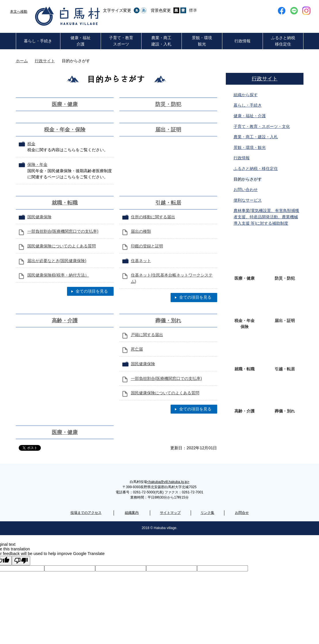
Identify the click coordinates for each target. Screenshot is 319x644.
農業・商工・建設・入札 (256, 137)
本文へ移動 (19, 12)
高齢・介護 (65, 321)
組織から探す (246, 95)
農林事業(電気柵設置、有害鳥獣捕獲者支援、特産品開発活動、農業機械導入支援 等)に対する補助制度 (267, 217)
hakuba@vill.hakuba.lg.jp (168, 482)
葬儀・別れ (168, 321)
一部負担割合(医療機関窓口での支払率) (63, 231)
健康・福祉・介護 (250, 116)
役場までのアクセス (86, 513)
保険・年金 (37, 164)
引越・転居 (168, 203)
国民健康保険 (39, 217)
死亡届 (137, 349)
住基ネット (141, 261)
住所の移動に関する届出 (153, 217)
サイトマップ (170, 513)
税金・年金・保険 (65, 130)
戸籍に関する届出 (147, 335)
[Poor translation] (21, 561)
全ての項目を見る (92, 291)
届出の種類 (141, 231)
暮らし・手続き (248, 105)
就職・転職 (65, 203)
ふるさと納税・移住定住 (256, 168)
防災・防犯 (168, 104)
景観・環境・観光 (250, 147)
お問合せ (242, 513)
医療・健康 (65, 104)
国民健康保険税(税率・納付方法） (58, 275)
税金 (31, 144)
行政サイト (45, 61)
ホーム (22, 61)
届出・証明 (168, 130)
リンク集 (207, 513)
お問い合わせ (246, 190)
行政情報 (242, 158)
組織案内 (132, 513)
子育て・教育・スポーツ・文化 (262, 126)
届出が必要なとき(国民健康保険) (57, 261)
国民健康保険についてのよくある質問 (62, 246)
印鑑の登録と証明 (147, 246)
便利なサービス (248, 200)
